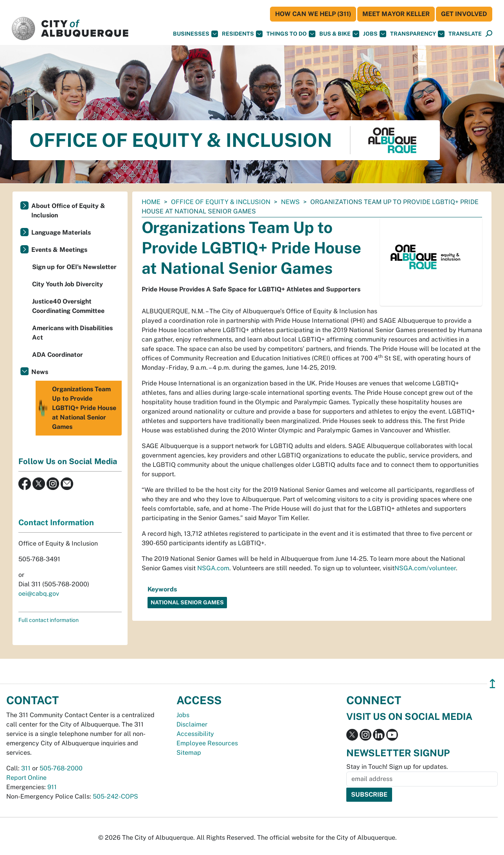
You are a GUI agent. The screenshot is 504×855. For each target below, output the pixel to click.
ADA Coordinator (58, 355)
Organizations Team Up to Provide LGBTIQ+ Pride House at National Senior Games (77, 408)
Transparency (417, 34)
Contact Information (56, 522)
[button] (465, 34)
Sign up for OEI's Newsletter (74, 267)
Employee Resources (207, 743)
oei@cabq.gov (39, 594)
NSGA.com (213, 568)
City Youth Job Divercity (67, 284)
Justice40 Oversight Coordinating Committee (68, 306)
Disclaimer (192, 724)
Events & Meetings (59, 250)
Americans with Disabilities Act (72, 333)
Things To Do (291, 34)
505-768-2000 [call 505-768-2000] (61, 768)
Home (151, 202)
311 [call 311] (26, 768)
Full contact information (49, 620)
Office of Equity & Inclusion (221, 202)
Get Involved (464, 14)
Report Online (26, 778)
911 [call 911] (52, 787)
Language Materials (61, 232)
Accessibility (195, 734)
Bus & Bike (339, 34)
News (290, 202)
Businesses (195, 34)
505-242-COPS (115, 796)
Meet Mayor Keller (396, 14)
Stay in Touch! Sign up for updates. (397, 767)
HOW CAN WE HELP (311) (313, 14)
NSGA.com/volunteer (425, 568)
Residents (242, 34)
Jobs (375, 34)
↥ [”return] (492, 684)
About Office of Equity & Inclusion (68, 211)
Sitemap (189, 753)
